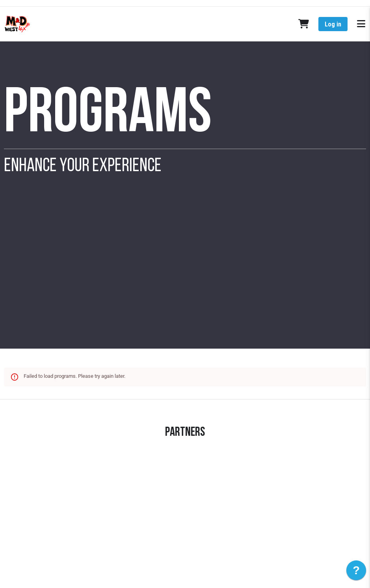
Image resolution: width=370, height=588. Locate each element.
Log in (333, 24)
